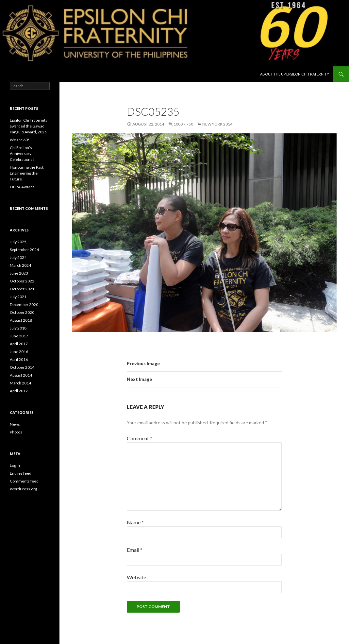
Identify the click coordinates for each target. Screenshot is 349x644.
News (15, 424)
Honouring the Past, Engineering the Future (27, 173)
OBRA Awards (22, 187)
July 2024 (18, 257)
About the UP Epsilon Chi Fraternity (295, 74)
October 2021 (22, 289)
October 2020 (22, 312)
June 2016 (19, 352)
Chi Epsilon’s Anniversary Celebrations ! (22, 153)
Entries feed (21, 473)
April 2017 (19, 344)
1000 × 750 (183, 124)
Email (135, 550)
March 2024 (20, 265)
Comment (140, 438)
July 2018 (18, 328)
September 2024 (24, 250)
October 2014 (22, 367)
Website (136, 577)
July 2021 (18, 297)
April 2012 (19, 391)
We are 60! (20, 140)
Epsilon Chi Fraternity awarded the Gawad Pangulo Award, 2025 (29, 126)
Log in (15, 465)
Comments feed (24, 481)
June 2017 (19, 336)
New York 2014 (217, 124)
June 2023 (19, 273)
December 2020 (24, 305)
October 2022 (22, 281)
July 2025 (18, 242)
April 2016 (19, 359)
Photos (16, 432)
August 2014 (21, 375)
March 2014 (20, 383)
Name (135, 522)
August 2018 (21, 320)
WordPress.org (23, 489)
